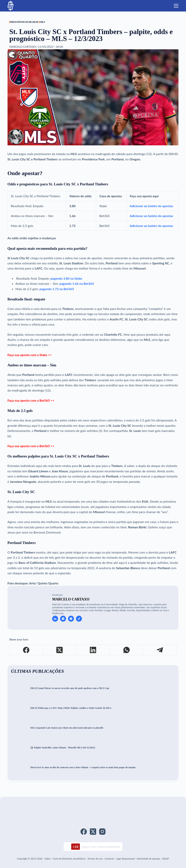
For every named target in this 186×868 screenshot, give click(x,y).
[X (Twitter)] (60, 650)
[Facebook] (26, 650)
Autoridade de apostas (148, 859)
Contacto (109, 859)
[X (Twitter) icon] (63, 619)
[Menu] (176, 6)
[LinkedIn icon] (55, 619)
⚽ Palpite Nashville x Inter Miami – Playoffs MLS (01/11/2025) (63, 748)
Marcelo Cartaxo (71, 599)
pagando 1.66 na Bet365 (77, 283)
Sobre (48, 859)
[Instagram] (102, 832)
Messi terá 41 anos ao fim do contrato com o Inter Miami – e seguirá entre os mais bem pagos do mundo (83, 767)
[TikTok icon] (79, 619)
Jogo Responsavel (126, 859)
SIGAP (166, 859)
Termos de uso (95, 859)
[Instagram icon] (71, 619)
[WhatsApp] (127, 650)
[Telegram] (160, 650)
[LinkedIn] (93, 650)
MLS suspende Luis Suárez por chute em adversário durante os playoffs (67, 728)
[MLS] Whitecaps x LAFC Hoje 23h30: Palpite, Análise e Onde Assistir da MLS (71, 708)
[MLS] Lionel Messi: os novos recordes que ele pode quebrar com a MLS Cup (70, 688)
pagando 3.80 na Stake (66, 278)
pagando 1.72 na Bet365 (57, 289)
